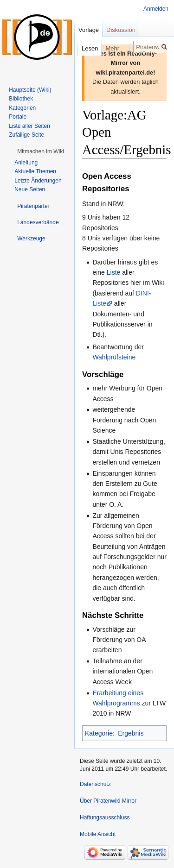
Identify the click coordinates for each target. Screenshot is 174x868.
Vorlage (89, 30)
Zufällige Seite (26, 135)
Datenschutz (95, 784)
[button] (41, 151)
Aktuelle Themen (35, 171)
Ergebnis (131, 733)
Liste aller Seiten (29, 126)
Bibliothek (21, 99)
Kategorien (22, 108)
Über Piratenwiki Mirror (108, 801)
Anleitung (26, 163)
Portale (18, 117)
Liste (114, 272)
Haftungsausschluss (105, 818)
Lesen (83, 48)
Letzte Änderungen (38, 181)
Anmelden (156, 9)
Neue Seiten (30, 189)
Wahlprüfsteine (114, 357)
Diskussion (121, 30)
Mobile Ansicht (98, 834)
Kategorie (99, 733)
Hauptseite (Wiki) (30, 90)
